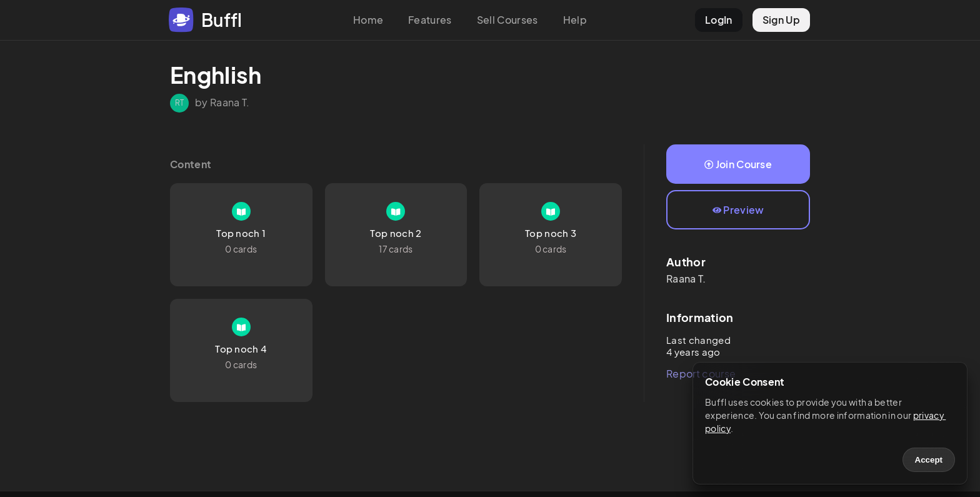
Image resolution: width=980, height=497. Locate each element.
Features (430, 20)
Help (575, 20)
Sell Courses (507, 20)
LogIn (719, 20)
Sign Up (781, 20)
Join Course (738, 164)
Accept (929, 460)
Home (368, 20)
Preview (738, 210)
